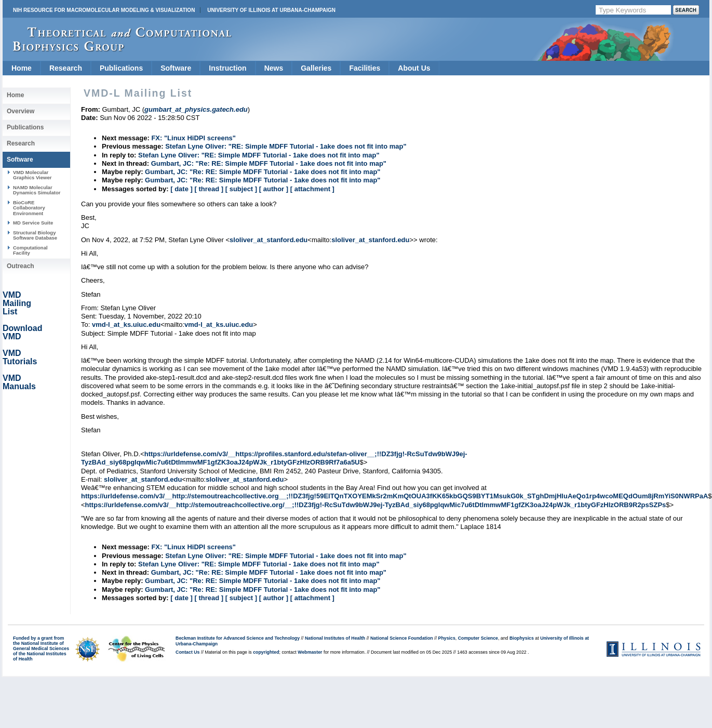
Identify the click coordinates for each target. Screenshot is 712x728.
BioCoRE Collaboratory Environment (29, 208)
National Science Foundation (402, 638)
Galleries (316, 68)
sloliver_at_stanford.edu (268, 240)
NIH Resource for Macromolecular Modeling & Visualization (104, 10)
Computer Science (478, 638)
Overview (21, 111)
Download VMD (22, 332)
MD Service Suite (33, 223)
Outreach (21, 266)
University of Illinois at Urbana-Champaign (271, 10)
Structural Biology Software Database (35, 235)
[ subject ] (241, 189)
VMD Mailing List (17, 303)
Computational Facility (30, 250)
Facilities (365, 68)
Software (176, 68)
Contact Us (187, 652)
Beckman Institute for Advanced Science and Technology (238, 638)
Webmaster (310, 652)
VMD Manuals (19, 382)
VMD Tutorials (20, 357)
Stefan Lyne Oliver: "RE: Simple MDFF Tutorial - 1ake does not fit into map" (286, 146)
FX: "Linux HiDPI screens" (193, 138)
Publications (121, 68)
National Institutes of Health (335, 638)
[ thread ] (209, 189)
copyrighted (266, 652)
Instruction (227, 68)
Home (22, 68)
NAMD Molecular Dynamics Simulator (37, 190)
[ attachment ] (312, 189)
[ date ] (182, 189)
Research (66, 68)
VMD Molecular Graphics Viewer (32, 175)
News (274, 68)
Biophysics (522, 638)
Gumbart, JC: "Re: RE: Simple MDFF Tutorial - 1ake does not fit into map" (269, 163)
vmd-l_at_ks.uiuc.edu (126, 325)
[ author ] (274, 189)
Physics (447, 638)
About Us (414, 68)
